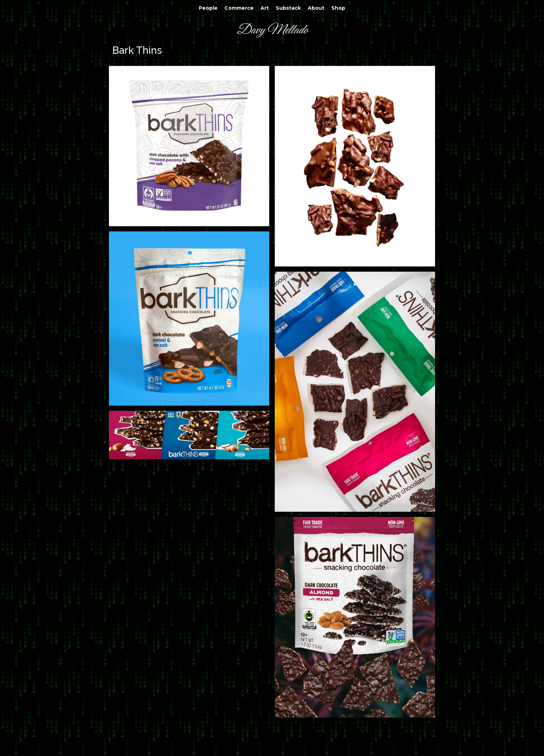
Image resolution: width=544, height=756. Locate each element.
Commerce (239, 8)
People (208, 8)
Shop (338, 8)
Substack (288, 8)
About (316, 8)
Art (265, 8)
